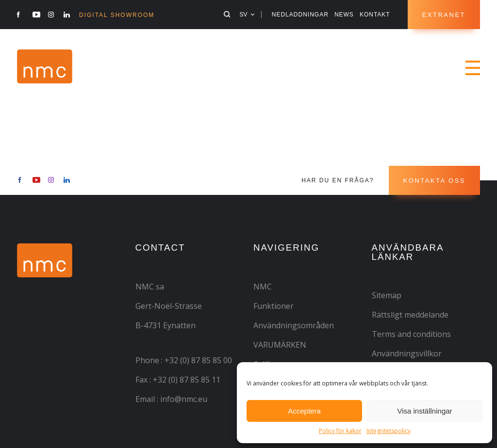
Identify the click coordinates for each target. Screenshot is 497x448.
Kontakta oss (434, 181)
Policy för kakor (340, 431)
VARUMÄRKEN (280, 345)
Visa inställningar (424, 411)
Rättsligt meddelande (410, 315)
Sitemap (387, 295)
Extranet (444, 15)
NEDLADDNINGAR (300, 15)
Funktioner (273, 306)
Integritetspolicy (389, 431)
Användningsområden (294, 325)
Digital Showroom (117, 15)
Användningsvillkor (407, 353)
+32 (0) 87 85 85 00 (198, 360)
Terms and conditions (411, 334)
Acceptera (304, 411)
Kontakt (375, 15)
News (344, 15)
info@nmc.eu (184, 399)
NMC (263, 287)
